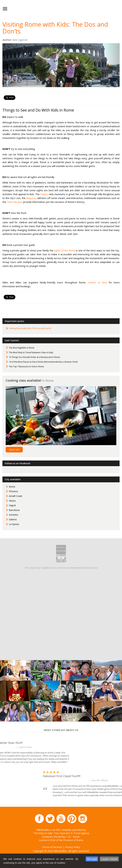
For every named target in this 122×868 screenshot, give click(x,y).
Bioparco (31, 198)
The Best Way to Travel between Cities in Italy (31, 352)
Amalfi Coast (16, 496)
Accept (92, 859)
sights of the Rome (65, 250)
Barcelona (14, 510)
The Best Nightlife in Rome (22, 348)
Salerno (13, 519)
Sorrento (13, 515)
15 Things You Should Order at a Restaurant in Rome (34, 357)
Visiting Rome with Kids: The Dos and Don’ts (30, 328)
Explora (44, 194)
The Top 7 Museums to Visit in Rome (26, 366)
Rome (12, 487)
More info (14, 450)
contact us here (97, 282)
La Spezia (14, 524)
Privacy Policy (73, 847)
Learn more (109, 859)
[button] (11, 65)
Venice (12, 501)
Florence (13, 491)
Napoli (12, 505)
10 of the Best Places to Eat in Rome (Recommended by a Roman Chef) (43, 362)
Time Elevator (15, 202)
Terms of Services (52, 847)
